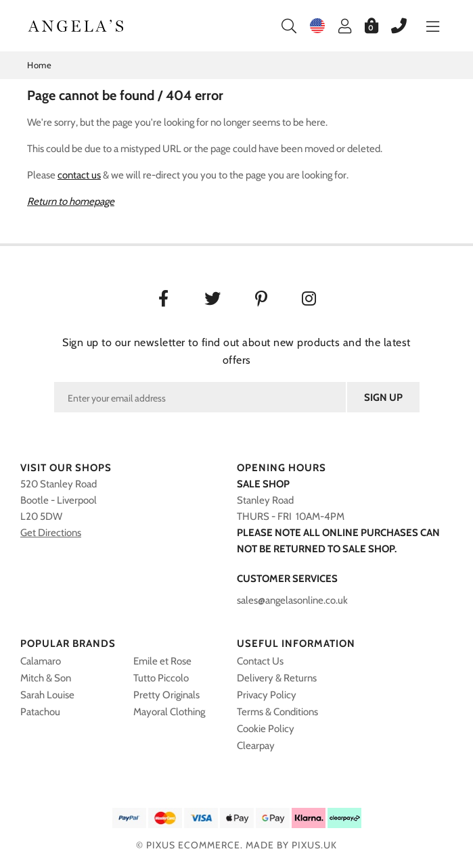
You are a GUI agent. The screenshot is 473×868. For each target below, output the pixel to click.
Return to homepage (71, 201)
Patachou (40, 712)
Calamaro (41, 661)
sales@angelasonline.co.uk (292, 600)
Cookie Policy (266, 729)
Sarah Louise (47, 695)
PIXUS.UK (314, 845)
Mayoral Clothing (169, 712)
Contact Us (260, 661)
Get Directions (51, 533)
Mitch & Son (46, 678)
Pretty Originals (166, 695)
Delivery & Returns (277, 678)
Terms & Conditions (277, 712)
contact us (79, 175)
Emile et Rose (162, 661)
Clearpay (256, 746)
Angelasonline (76, 26)
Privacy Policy (267, 695)
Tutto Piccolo (161, 678)
